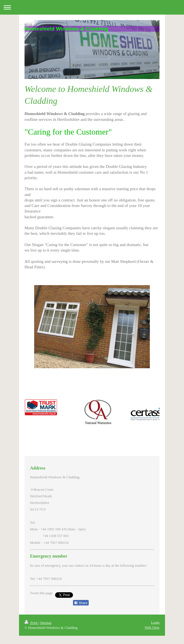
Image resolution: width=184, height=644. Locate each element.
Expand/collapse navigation (92, 7)
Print (31, 623)
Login (155, 622)
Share (81, 603)
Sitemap (46, 623)
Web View (152, 627)
